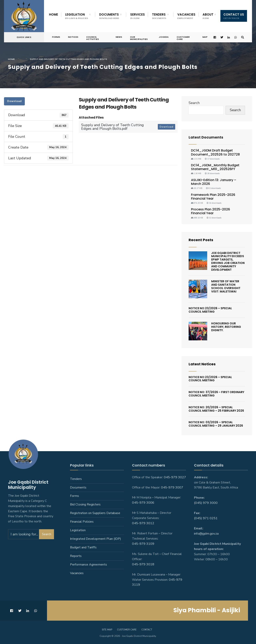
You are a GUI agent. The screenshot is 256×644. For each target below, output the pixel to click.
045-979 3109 (143, 544)
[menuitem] (78, 15)
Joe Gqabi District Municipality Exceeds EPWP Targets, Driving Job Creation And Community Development (228, 261)
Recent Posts (201, 240)
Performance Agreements (88, 565)
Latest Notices (202, 364)
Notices (73, 37)
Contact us (234, 16)
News (119, 37)
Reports (76, 556)
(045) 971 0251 (206, 518)
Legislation (77, 16)
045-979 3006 (143, 503)
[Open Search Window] (243, 37)
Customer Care (183, 38)
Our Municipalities (139, 38)
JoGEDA (164, 37)
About (208, 16)
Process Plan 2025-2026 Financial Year (210, 211)
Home (53, 14)
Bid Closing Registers (85, 504)
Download (14, 101)
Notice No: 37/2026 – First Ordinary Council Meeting (216, 394)
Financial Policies (82, 522)
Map (205, 37)
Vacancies (186, 16)
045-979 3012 (143, 523)
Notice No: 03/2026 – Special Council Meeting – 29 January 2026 (216, 424)
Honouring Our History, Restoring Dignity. (226, 327)
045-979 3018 (143, 564)
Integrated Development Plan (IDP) (95, 539)
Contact (147, 630)
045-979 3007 (172, 487)
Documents (109, 16)
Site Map (107, 630)
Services (137, 16)
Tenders (159, 16)
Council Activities (92, 38)
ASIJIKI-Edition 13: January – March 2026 (214, 182)
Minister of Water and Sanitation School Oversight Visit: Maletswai (226, 286)
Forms (56, 37)
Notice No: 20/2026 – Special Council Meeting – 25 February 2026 (216, 409)
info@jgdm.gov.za (206, 534)
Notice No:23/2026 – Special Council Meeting (210, 310)
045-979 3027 (175, 477)
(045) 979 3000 (206, 503)
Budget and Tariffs (83, 547)
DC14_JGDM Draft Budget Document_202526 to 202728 (215, 152)
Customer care (127, 630)
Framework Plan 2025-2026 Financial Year (213, 197)
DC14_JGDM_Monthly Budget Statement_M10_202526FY (215, 167)
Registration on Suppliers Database (95, 513)
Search (194, 103)
